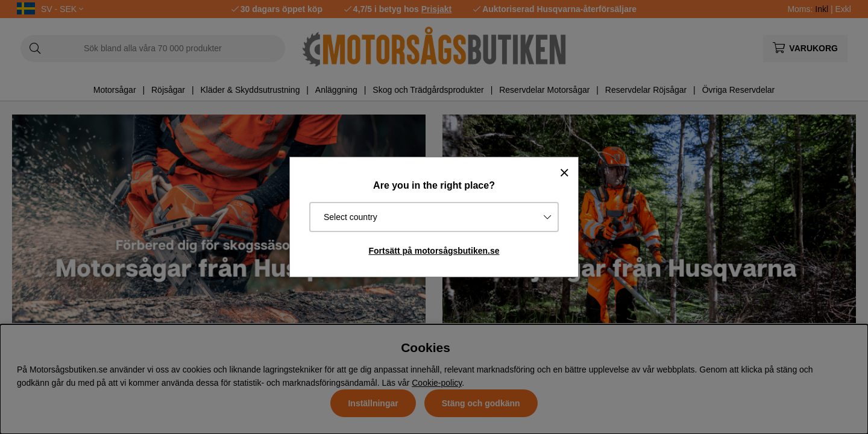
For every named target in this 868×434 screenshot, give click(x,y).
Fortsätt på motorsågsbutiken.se (434, 251)
